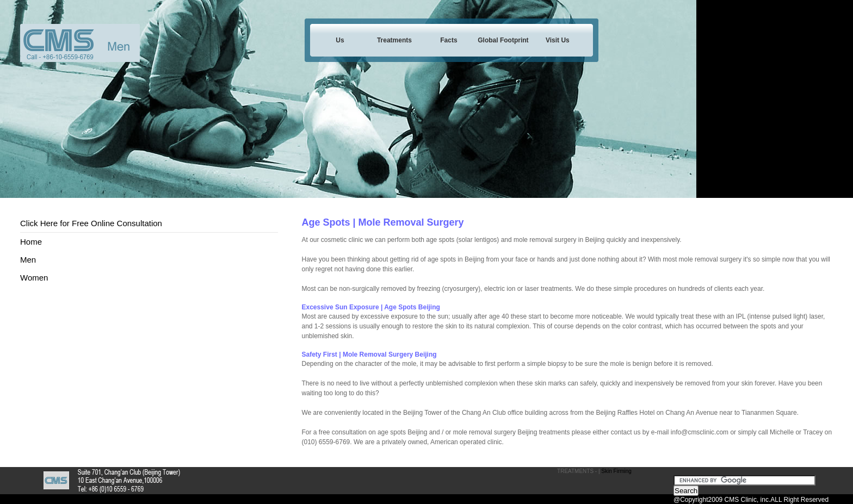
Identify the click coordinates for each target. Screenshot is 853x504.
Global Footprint (503, 40)
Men (28, 260)
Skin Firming (616, 471)
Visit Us (558, 40)
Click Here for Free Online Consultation (91, 223)
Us (340, 40)
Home (31, 242)
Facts (449, 40)
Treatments (394, 40)
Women (34, 278)
